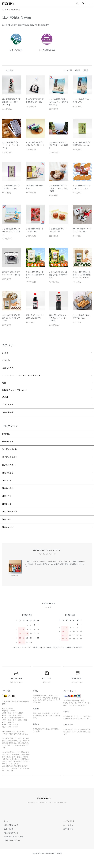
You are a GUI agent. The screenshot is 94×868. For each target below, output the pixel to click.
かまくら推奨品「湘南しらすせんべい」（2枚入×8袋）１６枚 (59, 102)
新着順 (86, 70)
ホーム (4, 10)
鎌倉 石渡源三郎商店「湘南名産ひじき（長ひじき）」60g (11, 102)
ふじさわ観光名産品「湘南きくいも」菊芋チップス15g (11, 318)
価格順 (78, 70)
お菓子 (5, 353)
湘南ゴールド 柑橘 (11, 519)
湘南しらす (7, 510)
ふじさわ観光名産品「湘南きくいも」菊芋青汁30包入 (58, 275)
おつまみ (6, 360)
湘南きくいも (8, 535)
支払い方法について (10, 841)
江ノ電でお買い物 (11, 453)
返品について (7, 837)
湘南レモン (7, 527)
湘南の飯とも (8, 477)
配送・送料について (10, 833)
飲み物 (5, 399)
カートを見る (67, 833)
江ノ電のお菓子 (10, 469)
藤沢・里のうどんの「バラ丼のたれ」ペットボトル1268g (58, 318)
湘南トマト (7, 502)
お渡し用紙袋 (8, 414)
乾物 (4, 384)
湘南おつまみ (8, 494)
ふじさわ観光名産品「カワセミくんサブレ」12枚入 (11, 231)
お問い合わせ (67, 837)
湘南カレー (7, 486)
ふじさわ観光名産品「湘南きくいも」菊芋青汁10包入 (35, 275)
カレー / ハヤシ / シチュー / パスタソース (21, 376)
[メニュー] (91, 3)
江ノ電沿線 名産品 (15, 10)
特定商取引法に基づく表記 (12, 845)
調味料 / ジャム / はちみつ (14, 392)
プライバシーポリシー (10, 849)
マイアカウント (68, 829)
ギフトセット (8, 406)
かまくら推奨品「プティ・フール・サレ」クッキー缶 (11, 145)
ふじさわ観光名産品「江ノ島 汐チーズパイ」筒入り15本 (58, 188)
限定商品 (6, 436)
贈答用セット (8, 445)
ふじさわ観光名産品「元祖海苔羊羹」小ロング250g (59, 145)
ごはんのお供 (8, 369)
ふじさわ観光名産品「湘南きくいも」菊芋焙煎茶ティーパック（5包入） (82, 275)
